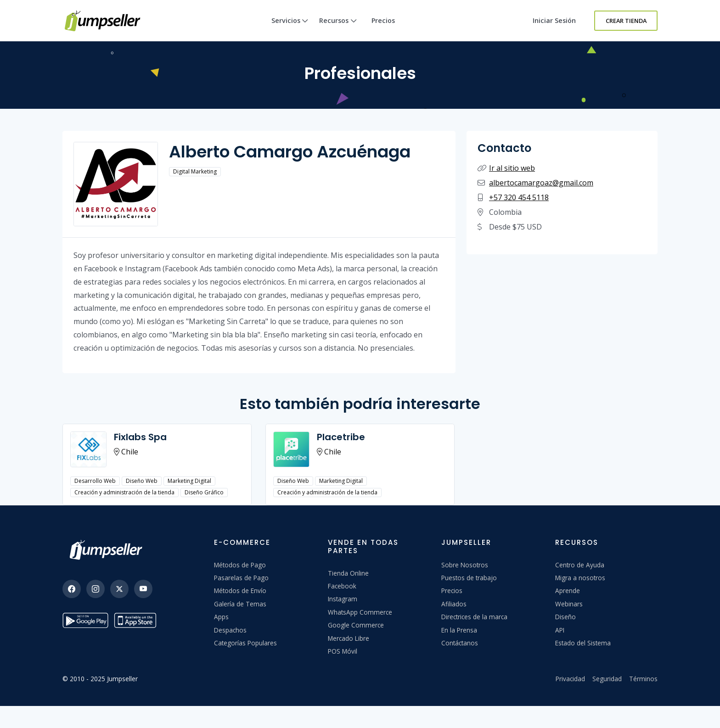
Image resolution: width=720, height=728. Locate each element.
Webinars (569, 604)
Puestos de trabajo (469, 578)
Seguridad (607, 679)
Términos (643, 679)
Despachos (230, 630)
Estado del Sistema (583, 643)
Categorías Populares (245, 643)
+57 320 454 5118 (519, 197)
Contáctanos (460, 643)
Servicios (290, 29)
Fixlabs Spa (140, 437)
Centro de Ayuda (580, 565)
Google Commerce (356, 625)
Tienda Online (348, 573)
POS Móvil (343, 651)
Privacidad (570, 679)
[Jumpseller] (108, 550)
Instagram (343, 599)
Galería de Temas (240, 604)
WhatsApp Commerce (360, 612)
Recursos (338, 29)
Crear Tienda (626, 21)
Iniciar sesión (554, 20)
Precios (383, 20)
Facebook (342, 586)
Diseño (565, 617)
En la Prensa (459, 630)
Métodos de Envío (240, 591)
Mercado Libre (349, 638)
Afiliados (454, 604)
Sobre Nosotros (465, 565)
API (560, 630)
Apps (221, 617)
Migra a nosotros (580, 578)
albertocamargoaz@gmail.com (541, 183)
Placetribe (341, 437)
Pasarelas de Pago (241, 578)
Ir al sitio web (512, 168)
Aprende (568, 591)
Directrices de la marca (474, 617)
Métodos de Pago (240, 565)
